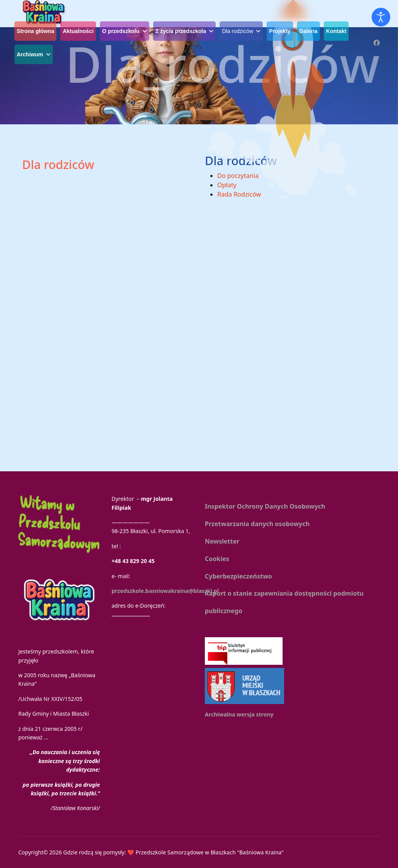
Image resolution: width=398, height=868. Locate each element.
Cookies (217, 559)
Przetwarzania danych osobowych (257, 524)
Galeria (308, 31)
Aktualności (78, 31)
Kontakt (336, 31)
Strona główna (35, 31)
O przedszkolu (121, 31)
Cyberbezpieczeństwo (238, 576)
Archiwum (30, 54)
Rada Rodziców (239, 194)
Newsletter (222, 541)
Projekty (280, 31)
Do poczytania (238, 176)
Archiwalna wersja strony (239, 714)
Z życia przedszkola (181, 31)
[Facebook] (377, 43)
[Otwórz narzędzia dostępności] (381, 17)
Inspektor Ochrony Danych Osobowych (265, 506)
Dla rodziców (237, 31)
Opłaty (227, 185)
